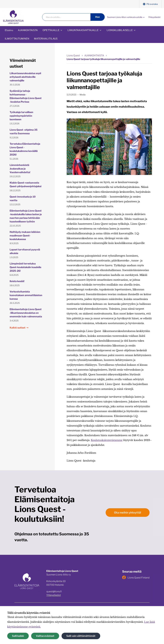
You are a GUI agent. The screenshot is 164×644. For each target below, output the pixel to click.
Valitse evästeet (45, 636)
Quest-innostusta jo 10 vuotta (23, 199)
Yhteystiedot (154, 17)
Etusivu (9, 30)
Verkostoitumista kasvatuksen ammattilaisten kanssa (26, 295)
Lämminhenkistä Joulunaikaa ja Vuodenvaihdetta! (20, 169)
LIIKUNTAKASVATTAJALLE (83, 30)
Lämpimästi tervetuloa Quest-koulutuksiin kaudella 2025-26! (25, 267)
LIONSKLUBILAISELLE (120, 30)
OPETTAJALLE (51, 30)
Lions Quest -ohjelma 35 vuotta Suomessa (24, 132)
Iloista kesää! (17, 281)
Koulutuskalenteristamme (107, 440)
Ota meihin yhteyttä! (128, 513)
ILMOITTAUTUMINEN (17, 39)
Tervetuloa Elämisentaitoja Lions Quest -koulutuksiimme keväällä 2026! (25, 149)
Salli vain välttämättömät (81, 636)
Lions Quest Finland (136, 577)
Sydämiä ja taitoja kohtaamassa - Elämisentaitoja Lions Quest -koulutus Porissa (26, 96)
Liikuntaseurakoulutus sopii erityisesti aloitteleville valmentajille (25, 77)
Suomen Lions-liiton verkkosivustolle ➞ (126, 17)
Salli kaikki (18, 636)
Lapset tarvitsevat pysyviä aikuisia (25, 251)
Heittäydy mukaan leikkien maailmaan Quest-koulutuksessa (25, 236)
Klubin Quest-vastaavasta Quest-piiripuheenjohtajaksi (26, 185)
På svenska (150, 4)
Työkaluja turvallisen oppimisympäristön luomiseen (21, 116)
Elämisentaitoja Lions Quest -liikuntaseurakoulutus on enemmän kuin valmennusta (26, 313)
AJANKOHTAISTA (28, 30)
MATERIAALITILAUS (46, 39)
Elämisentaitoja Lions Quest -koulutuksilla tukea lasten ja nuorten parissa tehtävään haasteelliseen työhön (26, 216)
